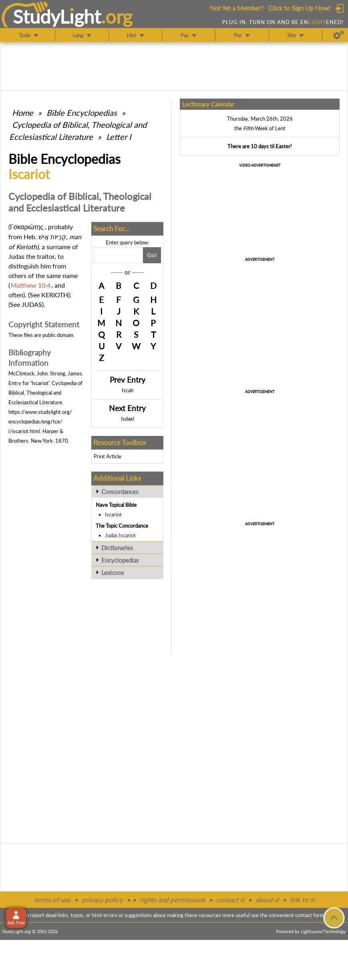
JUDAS (32, 304)
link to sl (302, 900)
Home (23, 113)
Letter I (119, 137)
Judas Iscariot (120, 535)
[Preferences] (339, 35)
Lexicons (113, 573)
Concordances (120, 492)
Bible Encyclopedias (82, 113)
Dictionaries (117, 548)
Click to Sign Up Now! (299, 8)
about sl (267, 900)
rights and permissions (172, 900)
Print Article (108, 456)
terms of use (52, 900)
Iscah (128, 390)
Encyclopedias (120, 560)
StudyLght (57, 16)
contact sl (230, 900)
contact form (310, 915)
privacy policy (102, 900)
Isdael (128, 419)
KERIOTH (55, 295)
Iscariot (113, 514)
